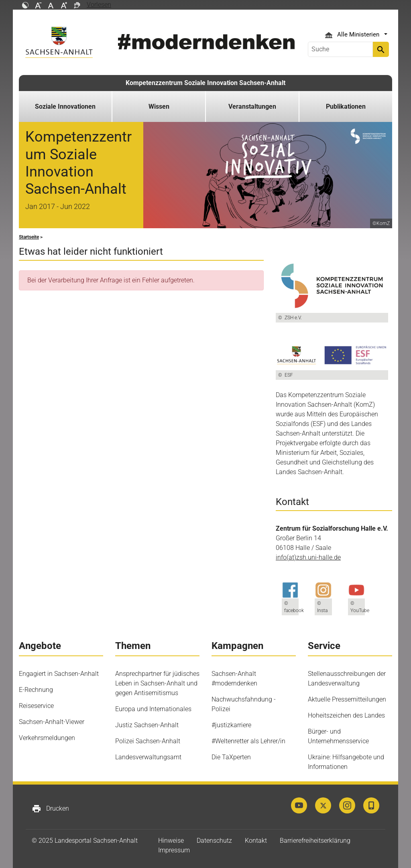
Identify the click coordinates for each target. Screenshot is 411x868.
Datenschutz (214, 841)
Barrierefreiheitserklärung (315, 841)
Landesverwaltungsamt (148, 757)
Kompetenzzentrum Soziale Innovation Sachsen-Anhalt (205, 83)
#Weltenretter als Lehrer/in (248, 741)
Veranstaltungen (252, 106)
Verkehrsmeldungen (47, 738)
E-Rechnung (36, 690)
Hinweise (171, 841)
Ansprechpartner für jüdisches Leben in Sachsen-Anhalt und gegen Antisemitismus (157, 683)
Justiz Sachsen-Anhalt (147, 725)
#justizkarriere (231, 725)
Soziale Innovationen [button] (65, 106)
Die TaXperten (231, 757)
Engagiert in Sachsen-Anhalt (59, 674)
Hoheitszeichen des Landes (346, 715)
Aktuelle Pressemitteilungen (347, 699)
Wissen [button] (159, 106)
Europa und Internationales (153, 709)
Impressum (174, 850)
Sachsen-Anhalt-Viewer (52, 722)
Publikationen (346, 106)
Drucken (50, 809)
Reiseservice (36, 706)
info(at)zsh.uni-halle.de (308, 557)
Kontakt (256, 841)
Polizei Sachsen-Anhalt (148, 741)
